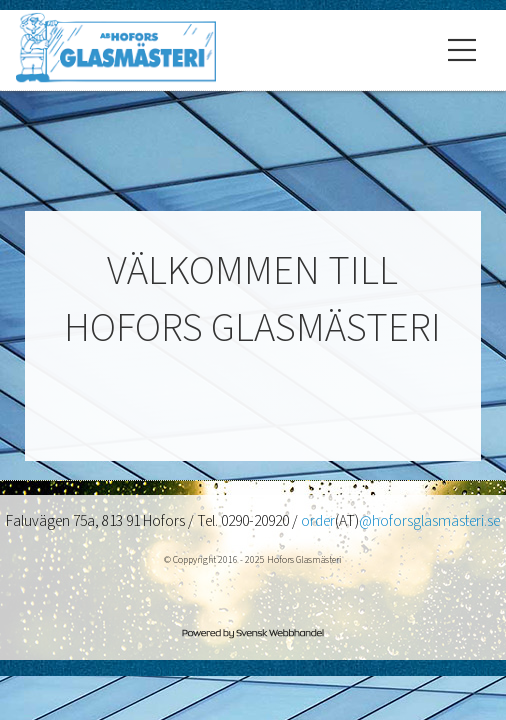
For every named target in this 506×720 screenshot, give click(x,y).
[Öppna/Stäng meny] (462, 50)
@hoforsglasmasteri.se (429, 521)
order (318, 521)
